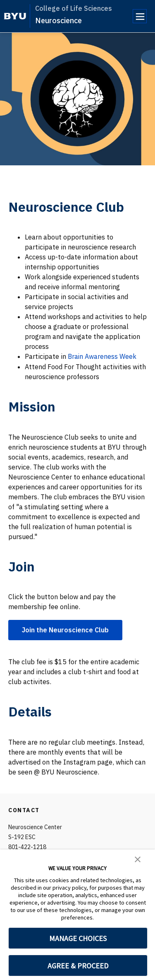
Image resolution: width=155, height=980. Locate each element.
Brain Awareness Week (103, 356)
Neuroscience (58, 21)
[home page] (15, 16)
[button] (138, 859)
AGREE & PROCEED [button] (78, 966)
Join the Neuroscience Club (65, 629)
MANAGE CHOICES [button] (78, 938)
